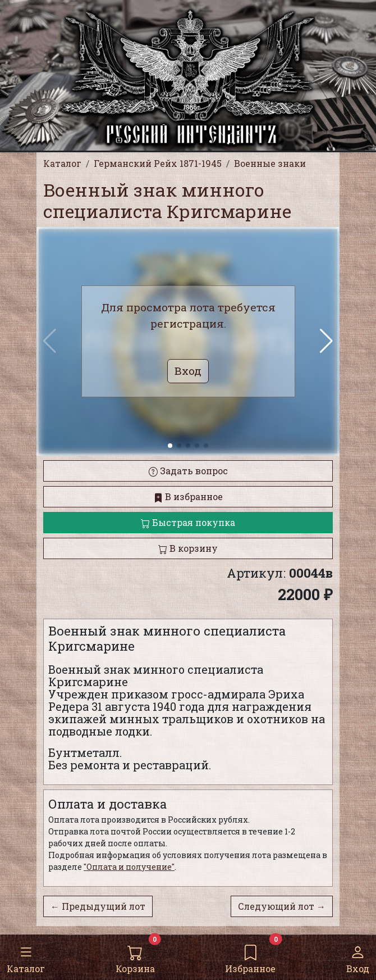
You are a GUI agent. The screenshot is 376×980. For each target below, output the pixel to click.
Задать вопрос (188, 471)
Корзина (135, 957)
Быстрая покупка (188, 522)
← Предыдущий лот (98, 906)
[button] (326, 341)
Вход (358, 957)
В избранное (188, 496)
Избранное (250, 957)
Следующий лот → (282, 906)
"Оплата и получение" (129, 867)
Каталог (26, 957)
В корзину (188, 548)
